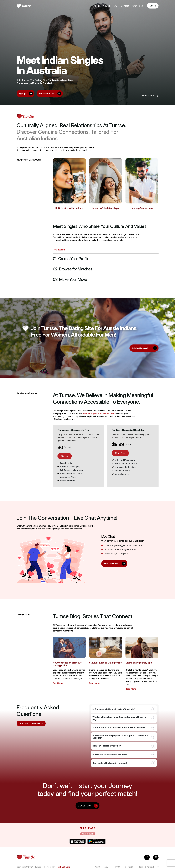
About (96, 6)
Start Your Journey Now (31, 732)
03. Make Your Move (79, 287)
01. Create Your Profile (81, 260)
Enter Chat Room (50, 93)
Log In (153, 6)
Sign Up (26, 93)
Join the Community (144, 357)
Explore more (150, 96)
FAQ (115, 6)
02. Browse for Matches (83, 273)
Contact (125, 6)
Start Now (120, 462)
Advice (106, 6)
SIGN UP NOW (88, 814)
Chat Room (138, 6)
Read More (58, 692)
